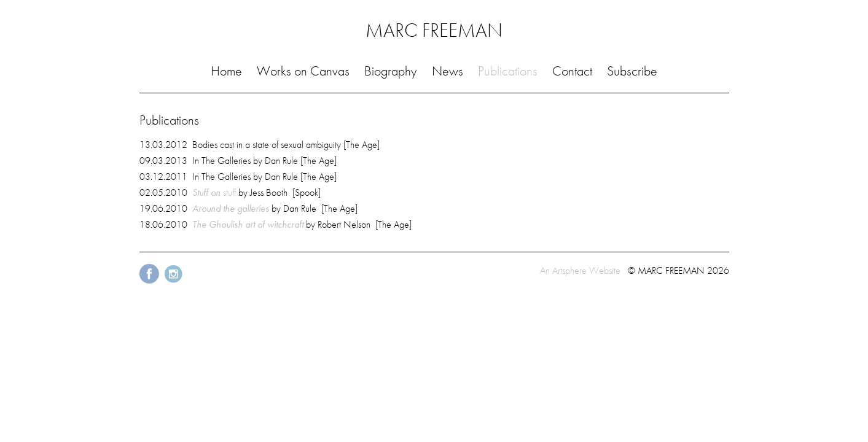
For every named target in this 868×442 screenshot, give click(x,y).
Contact (572, 71)
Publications (508, 71)
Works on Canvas (303, 71)
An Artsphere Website (580, 270)
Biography (390, 71)
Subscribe (632, 71)
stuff (214, 192)
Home (226, 71)
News (448, 71)
